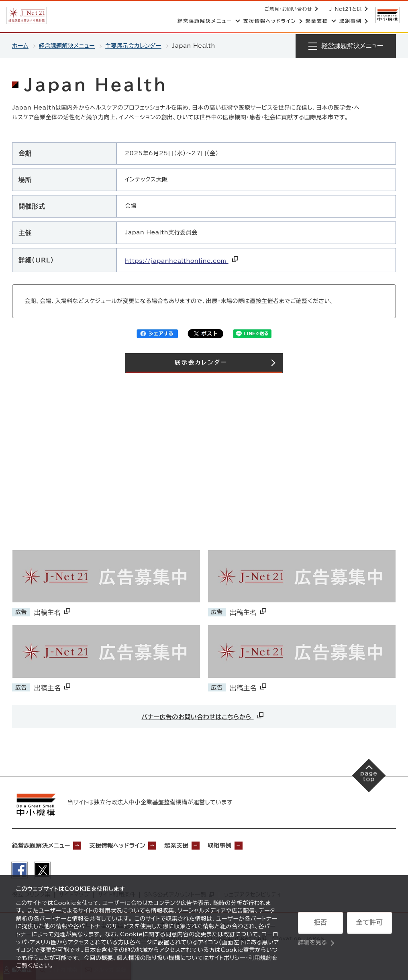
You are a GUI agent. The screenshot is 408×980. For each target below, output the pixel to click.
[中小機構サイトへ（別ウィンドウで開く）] (387, 15)
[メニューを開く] (346, 46)
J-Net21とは (345, 9)
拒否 (320, 923)
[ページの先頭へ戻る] (368, 776)
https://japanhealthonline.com (182, 261)
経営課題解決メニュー (67, 46)
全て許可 (369, 923)
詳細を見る (313, 942)
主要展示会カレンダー (134, 46)
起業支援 (192, 846)
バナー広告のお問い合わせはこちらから (203, 715)
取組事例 (239, 846)
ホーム (20, 46)
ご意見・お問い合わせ (288, 9)
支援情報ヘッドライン (127, 846)
